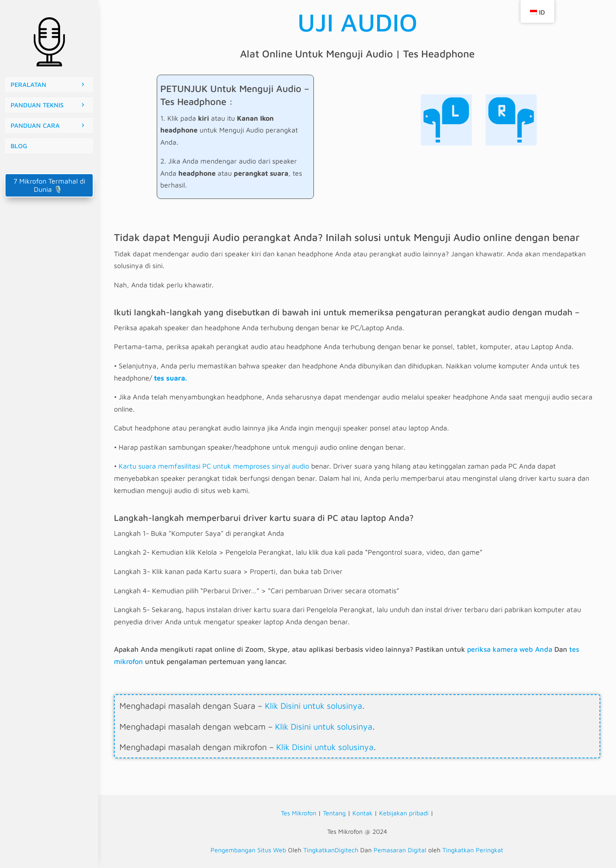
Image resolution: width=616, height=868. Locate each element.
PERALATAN (28, 85)
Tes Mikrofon (299, 813)
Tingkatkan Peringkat (473, 850)
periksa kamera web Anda (510, 649)
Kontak (362, 813)
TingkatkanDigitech (331, 850)
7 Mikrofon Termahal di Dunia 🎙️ (49, 185)
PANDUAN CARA (35, 125)
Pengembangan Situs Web (248, 850)
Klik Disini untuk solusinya (313, 706)
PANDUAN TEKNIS (37, 105)
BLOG (19, 146)
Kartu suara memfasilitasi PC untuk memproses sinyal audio (214, 466)
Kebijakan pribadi (404, 813)
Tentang (334, 813)
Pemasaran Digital (400, 850)
